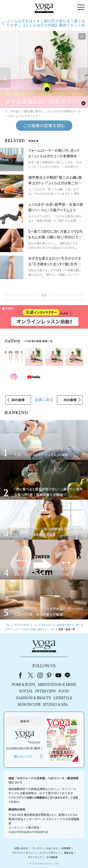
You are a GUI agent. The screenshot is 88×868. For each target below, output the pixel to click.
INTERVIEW (46, 691)
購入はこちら (23, 756)
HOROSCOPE (29, 705)
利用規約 (66, 848)
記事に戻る (44, 399)
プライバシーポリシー (23, 853)
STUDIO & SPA (55, 705)
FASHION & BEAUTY (34, 698)
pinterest (49, 675)
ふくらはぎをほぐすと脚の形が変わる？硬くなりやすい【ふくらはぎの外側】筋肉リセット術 (46, 23)
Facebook (22, 675)
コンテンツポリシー (50, 853)
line (68, 675)
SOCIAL (26, 691)
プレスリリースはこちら (45, 848)
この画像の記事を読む (44, 125)
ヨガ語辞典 (52, 857)
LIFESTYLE (63, 698)
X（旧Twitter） (31, 675)
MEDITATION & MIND (57, 685)
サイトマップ (35, 857)
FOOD (64, 691)
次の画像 (70, 400)
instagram (40, 675)
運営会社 (69, 853)
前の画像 (18, 400)
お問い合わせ (21, 848)
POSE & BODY (24, 685)
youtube (58, 675)
